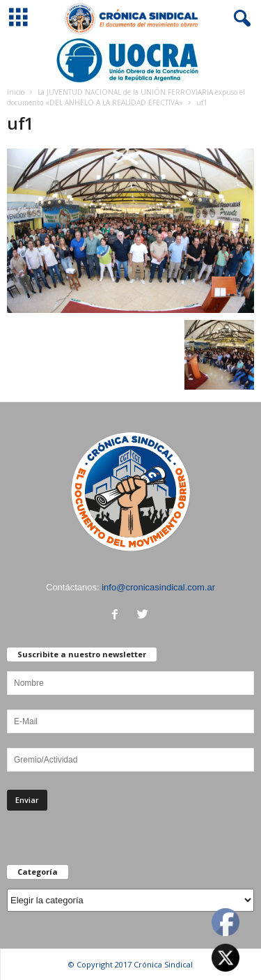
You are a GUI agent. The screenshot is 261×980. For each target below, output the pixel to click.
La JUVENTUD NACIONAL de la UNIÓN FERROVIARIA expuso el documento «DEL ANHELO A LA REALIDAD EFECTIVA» (126, 97)
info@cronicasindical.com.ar (158, 587)
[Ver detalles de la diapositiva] (130, 60)
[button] (239, 19)
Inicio (16, 92)
